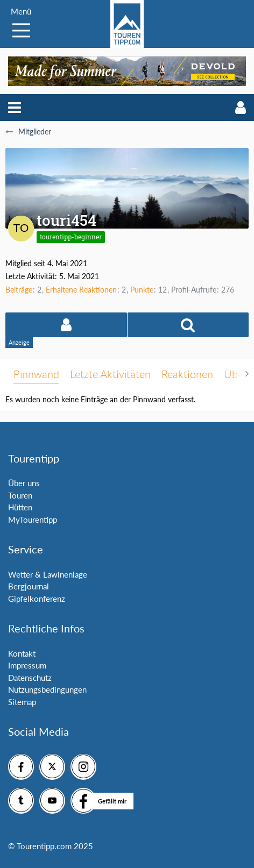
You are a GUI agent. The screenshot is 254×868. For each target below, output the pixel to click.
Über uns (24, 483)
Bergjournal (29, 586)
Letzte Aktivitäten (110, 374)
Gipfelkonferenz (37, 599)
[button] (15, 108)
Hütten (20, 507)
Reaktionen (187, 374)
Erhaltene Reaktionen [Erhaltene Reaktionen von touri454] (81, 290)
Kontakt (22, 653)
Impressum (27, 665)
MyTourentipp (33, 520)
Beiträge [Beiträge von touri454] (19, 290)
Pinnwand (36, 374)
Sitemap (22, 702)
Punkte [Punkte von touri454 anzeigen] (142, 290)
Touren (20, 495)
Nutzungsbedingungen (47, 689)
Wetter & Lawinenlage (48, 574)
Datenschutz (30, 678)
